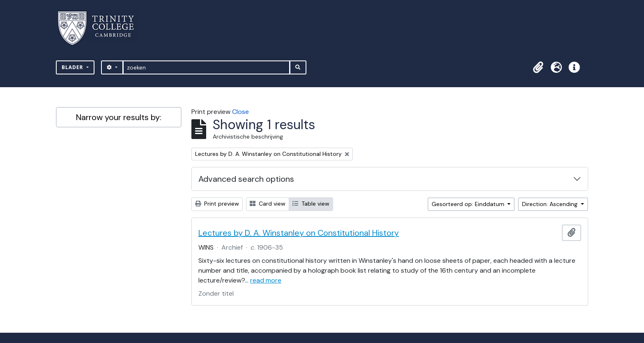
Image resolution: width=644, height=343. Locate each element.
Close (240, 112)
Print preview (217, 204)
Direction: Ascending (551, 204)
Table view (311, 204)
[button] (538, 67)
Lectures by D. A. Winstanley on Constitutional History (299, 233)
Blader (73, 67)
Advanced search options (246, 179)
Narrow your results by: (119, 117)
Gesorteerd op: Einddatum (469, 204)
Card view (268, 204)
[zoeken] (206, 67)
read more (266, 280)
